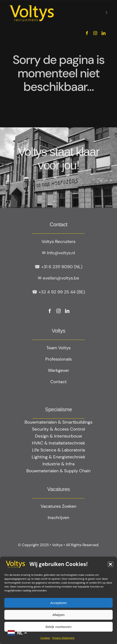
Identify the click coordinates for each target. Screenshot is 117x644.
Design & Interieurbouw (59, 436)
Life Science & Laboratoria (58, 450)
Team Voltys (58, 348)
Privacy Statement (63, 638)
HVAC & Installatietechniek (58, 443)
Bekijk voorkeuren (58, 627)
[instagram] (95, 33)
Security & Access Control (58, 429)
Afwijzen (58, 615)
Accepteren (58, 603)
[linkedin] (104, 33)
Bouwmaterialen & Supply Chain (58, 471)
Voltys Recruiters (58, 241)
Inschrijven (58, 518)
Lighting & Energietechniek (58, 457)
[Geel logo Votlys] (31, 5)
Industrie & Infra (58, 464)
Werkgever (58, 370)
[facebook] (87, 33)
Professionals (58, 359)
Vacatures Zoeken (58, 506)
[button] (110, 564)
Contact (58, 382)
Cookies (45, 638)
